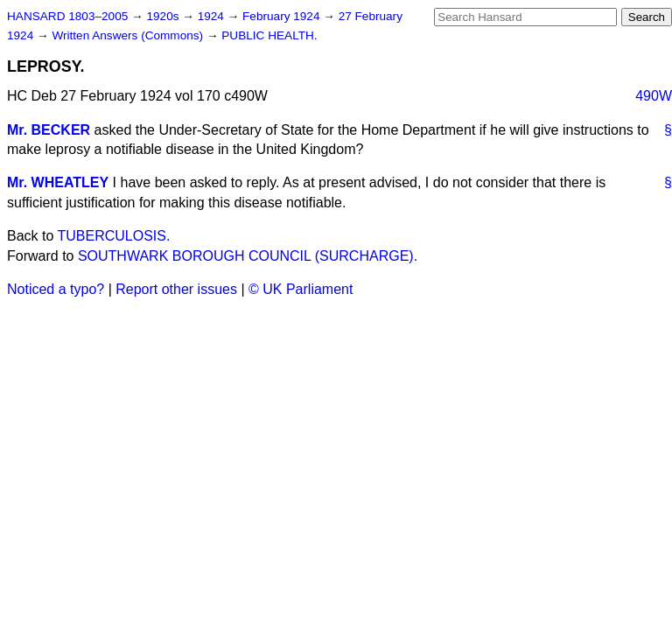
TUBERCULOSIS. (114, 236)
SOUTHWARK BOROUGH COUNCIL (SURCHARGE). (248, 256)
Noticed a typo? (56, 289)
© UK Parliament (301, 289)
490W (654, 96)
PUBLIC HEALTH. (269, 35)
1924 (213, 16)
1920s (164, 16)
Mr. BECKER (49, 130)
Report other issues (176, 289)
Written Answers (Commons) (129, 35)
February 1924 (283, 16)
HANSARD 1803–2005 (67, 16)
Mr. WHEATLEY (58, 182)
